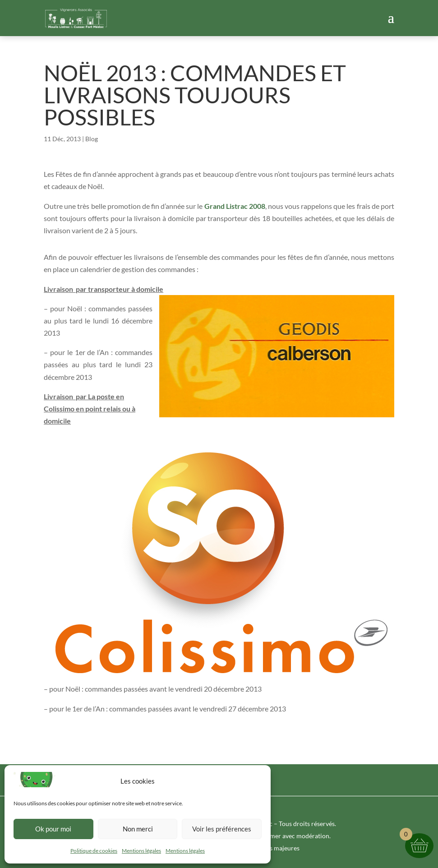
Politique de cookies (94, 851)
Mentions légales (141, 851)
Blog (92, 139)
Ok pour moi (53, 829)
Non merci (138, 829)
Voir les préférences (222, 829)
